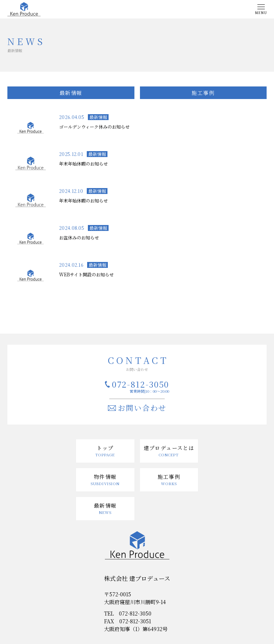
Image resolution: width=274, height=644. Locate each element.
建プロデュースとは (169, 448)
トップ (105, 448)
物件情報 (105, 477)
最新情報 (71, 93)
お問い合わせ (142, 408)
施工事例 (203, 93)
